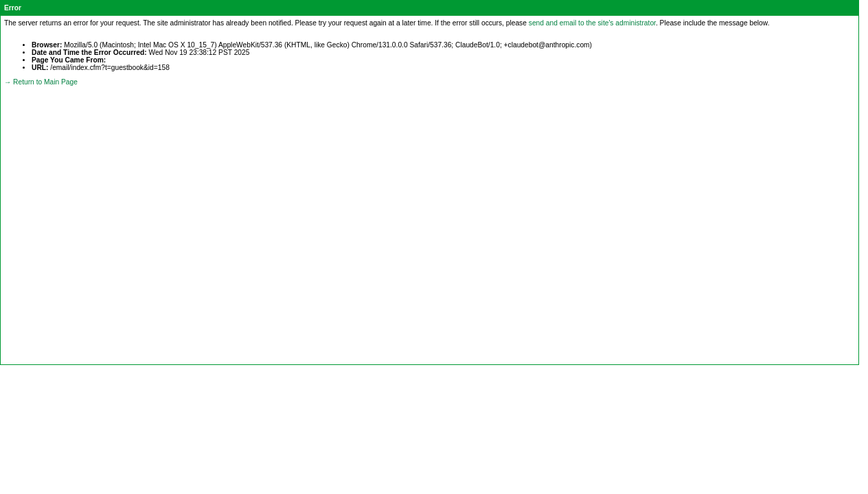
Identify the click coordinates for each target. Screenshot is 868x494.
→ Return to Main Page (41, 82)
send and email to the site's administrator (592, 23)
